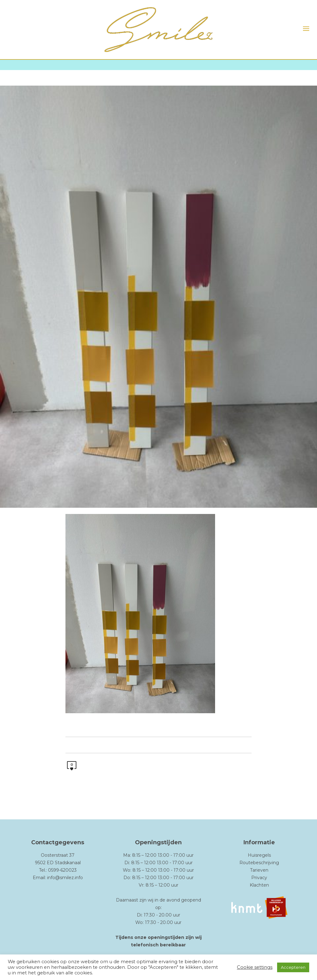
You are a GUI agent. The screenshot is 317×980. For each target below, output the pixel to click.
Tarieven (259, 870)
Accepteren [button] (293, 967)
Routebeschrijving (259, 863)
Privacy (259, 878)
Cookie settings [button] (255, 967)
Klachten (259, 885)
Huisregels (259, 855)
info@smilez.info (65, 878)
